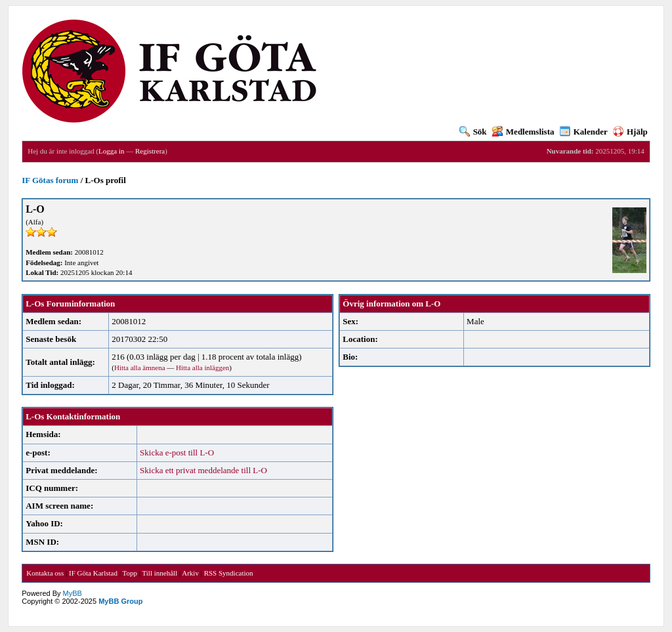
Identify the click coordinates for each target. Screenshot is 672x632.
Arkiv (190, 573)
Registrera (150, 151)
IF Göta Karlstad (93, 573)
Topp (130, 573)
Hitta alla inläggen (202, 368)
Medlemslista (523, 132)
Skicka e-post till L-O (177, 453)
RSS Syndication (229, 573)
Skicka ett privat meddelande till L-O (203, 470)
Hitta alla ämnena (140, 368)
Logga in (111, 151)
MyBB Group (120, 601)
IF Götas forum (50, 180)
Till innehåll (159, 573)
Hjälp (630, 132)
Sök (473, 132)
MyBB (73, 593)
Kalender (584, 132)
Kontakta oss (45, 573)
